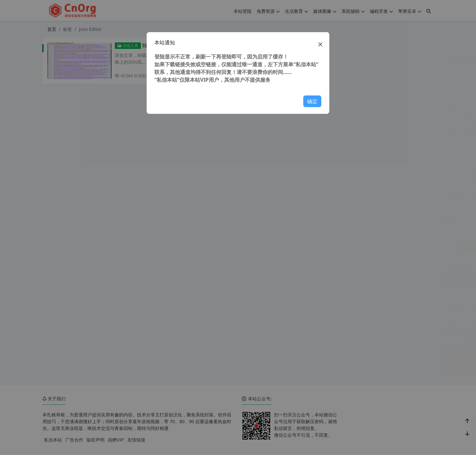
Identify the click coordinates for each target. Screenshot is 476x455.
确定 (312, 101)
